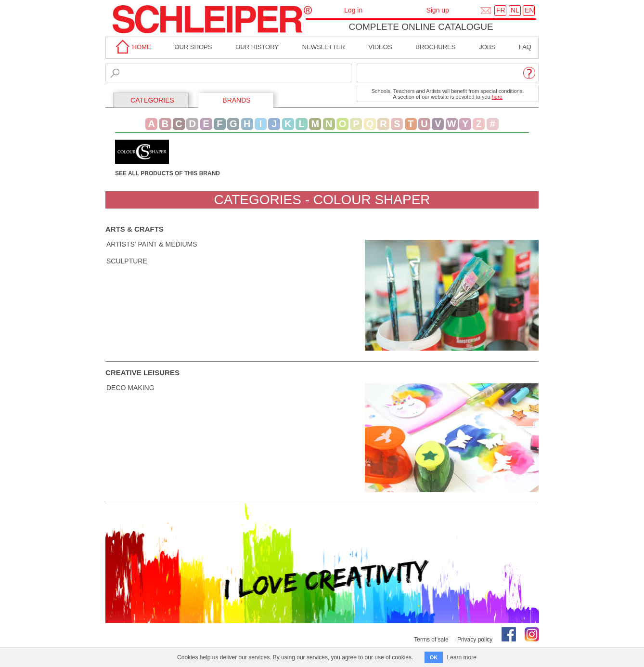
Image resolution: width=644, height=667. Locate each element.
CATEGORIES (152, 100)
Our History (257, 47)
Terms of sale (431, 640)
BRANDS (236, 100)
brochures (435, 47)
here (497, 97)
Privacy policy (475, 640)
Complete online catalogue (421, 27)
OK (434, 657)
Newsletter (324, 47)
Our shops (193, 47)
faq (525, 47)
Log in (353, 10)
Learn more (462, 657)
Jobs (487, 47)
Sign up (437, 10)
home (132, 47)
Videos (380, 47)
